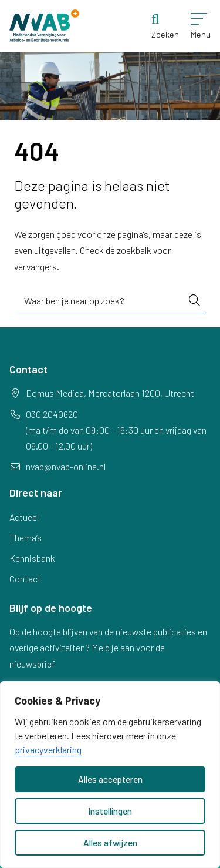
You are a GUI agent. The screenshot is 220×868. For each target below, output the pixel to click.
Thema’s (26, 537)
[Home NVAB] (44, 26)
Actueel (24, 517)
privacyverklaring (48, 750)
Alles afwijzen (110, 843)
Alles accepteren (110, 779)
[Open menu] (201, 26)
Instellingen (110, 811)
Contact (25, 579)
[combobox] (110, 301)
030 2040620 (52, 414)
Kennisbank (32, 558)
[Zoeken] (165, 26)
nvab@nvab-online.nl (66, 466)
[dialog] (110, 775)
